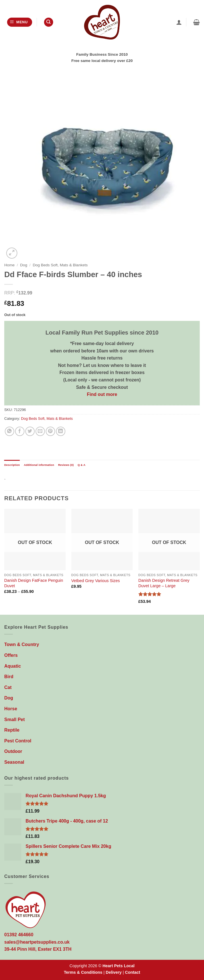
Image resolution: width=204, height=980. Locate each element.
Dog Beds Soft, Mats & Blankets (60, 265)
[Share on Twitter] (30, 431)
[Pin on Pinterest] (50, 431)
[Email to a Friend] (40, 431)
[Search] (49, 22)
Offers (11, 655)
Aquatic (13, 666)
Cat (8, 687)
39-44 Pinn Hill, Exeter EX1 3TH (38, 949)
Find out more (102, 394)
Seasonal (14, 762)
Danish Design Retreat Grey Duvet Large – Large (164, 583)
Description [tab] (12, 465)
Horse (11, 709)
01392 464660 (19, 935)
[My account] (179, 22)
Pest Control (18, 741)
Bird (9, 677)
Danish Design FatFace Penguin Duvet (34, 583)
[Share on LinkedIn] (61, 431)
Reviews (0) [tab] (66, 465)
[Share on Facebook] (20, 431)
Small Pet (14, 720)
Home (9, 265)
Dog (24, 265)
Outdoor (13, 751)
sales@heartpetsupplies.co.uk (37, 942)
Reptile (12, 730)
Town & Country (22, 644)
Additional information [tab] (39, 465)
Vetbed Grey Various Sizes (96, 581)
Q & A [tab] (81, 465)
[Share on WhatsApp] (10, 431)
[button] (20, 22)
